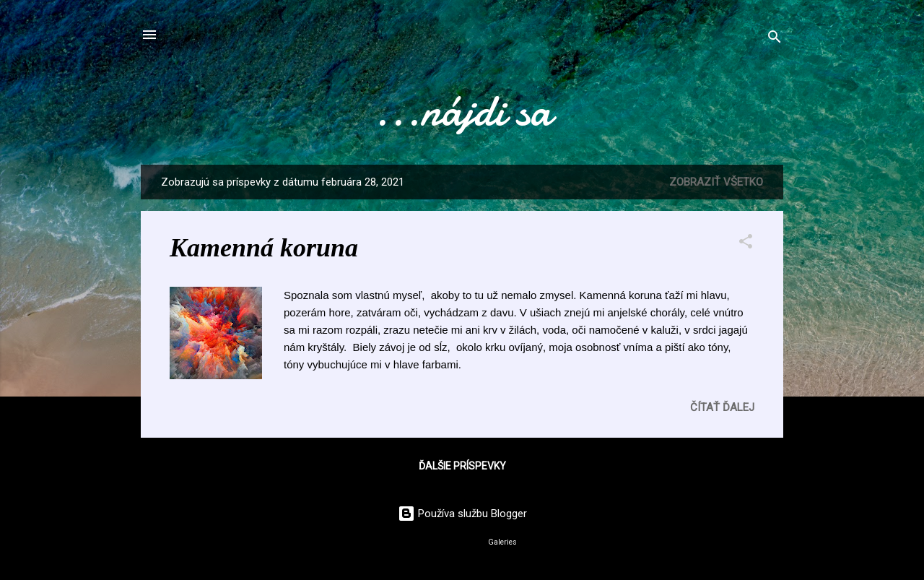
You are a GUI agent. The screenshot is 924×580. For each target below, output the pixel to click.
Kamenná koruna (264, 248)
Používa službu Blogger (462, 514)
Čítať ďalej (722, 407)
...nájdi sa (462, 111)
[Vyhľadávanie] (775, 39)
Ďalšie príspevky (462, 466)
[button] (746, 244)
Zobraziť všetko (716, 182)
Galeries (502, 542)
